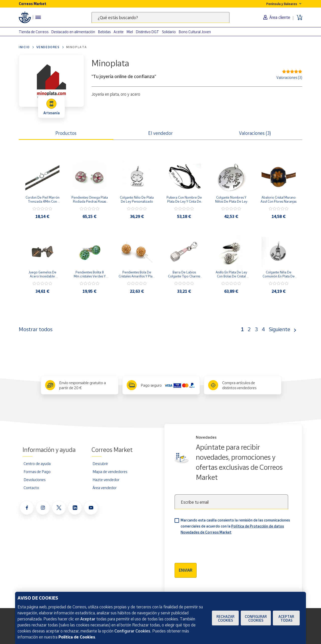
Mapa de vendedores (110, 472)
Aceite (119, 32)
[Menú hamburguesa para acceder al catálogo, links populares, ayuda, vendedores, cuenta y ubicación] (38, 17)
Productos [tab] (66, 133)
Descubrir (100, 463)
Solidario (169, 32)
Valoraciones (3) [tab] (255, 133)
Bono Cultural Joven (195, 32)
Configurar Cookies (256, 618)
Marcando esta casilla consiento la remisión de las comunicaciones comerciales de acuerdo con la (235, 526)
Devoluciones (34, 480)
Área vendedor (105, 488)
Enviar (186, 570)
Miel (130, 32)
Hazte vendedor (106, 480)
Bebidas (104, 32)
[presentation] (213, 547)
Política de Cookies (77, 637)
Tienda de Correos (34, 32)
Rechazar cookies (225, 618)
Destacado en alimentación (73, 32)
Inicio (24, 47)
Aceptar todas (286, 618)
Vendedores (48, 47)
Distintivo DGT (147, 32)
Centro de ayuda (37, 463)
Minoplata (77, 47)
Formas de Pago (37, 472)
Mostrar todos (36, 329)
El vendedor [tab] (160, 133)
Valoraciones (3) (289, 77)
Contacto (31, 488)
